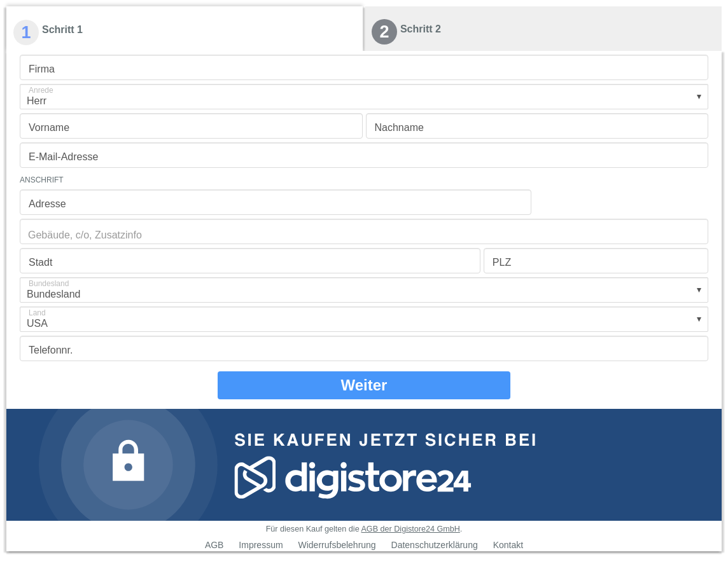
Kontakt (508, 545)
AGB (214, 545)
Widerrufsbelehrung (337, 545)
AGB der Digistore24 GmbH (410, 529)
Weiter (364, 385)
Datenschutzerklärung (435, 545)
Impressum (261, 545)
